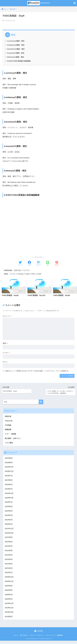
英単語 (21, 274)
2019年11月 (9, 611)
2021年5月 (9, 557)
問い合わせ (24, 639)
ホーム (16, 639)
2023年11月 (9, 472)
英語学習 (17, 270)
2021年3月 (9, 566)
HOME (39, 634)
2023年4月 (9, 485)
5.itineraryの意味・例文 (16, 57)
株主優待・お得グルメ (13, 438)
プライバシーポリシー (37, 639)
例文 (34, 274)
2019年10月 (9, 615)
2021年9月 (9, 539)
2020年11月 (9, 584)
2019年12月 (9, 606)
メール (6, 352)
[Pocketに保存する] (57, 263)
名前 (5, 343)
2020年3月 (9, 597)
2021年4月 (9, 562)
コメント (7, 316)
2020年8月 (9, 593)
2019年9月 (9, 620)
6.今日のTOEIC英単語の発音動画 (19, 61)
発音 (40, 274)
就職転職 (8, 430)
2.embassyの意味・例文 (16, 45)
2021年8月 (9, 544)
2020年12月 (9, 580)
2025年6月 (9, 458)
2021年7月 (9, 548)
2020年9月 (9, 588)
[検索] (41, 402)
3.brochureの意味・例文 (16, 49)
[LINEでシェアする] (48, 263)
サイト (5, 362)
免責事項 (60, 639)
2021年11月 (9, 530)
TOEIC (13, 274)
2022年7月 (9, 503)
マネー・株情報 (11, 434)
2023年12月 (9, 467)
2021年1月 (9, 575)
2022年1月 (9, 526)
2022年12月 (9, 494)
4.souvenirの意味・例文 (16, 53)
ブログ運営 (9, 443)
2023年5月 (9, 481)
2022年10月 (9, 499)
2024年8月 (9, 463)
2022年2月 (9, 521)
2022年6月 (9, 508)
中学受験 (8, 425)
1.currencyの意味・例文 (16, 41)
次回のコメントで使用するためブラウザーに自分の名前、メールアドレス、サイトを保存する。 (37, 371)
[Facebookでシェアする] (29, 263)
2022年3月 (9, 517)
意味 (28, 274)
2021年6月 (9, 553)
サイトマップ (51, 639)
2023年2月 (9, 490)
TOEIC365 (26, 270)
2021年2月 (9, 571)
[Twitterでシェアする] (20, 263)
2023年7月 (9, 476)
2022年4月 (9, 512)
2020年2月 (9, 602)
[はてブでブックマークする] (38, 263)
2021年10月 (9, 535)
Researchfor (39, 3)
